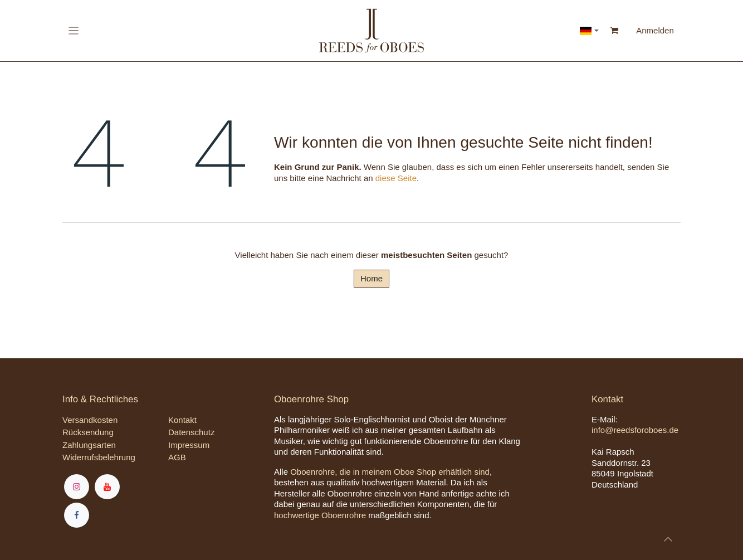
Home (372, 278)
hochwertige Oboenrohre (320, 515)
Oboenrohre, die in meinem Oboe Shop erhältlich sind (390, 472)
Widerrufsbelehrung (99, 457)
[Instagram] (77, 487)
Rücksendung (88, 432)
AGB (177, 457)
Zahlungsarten (89, 445)
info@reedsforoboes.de (635, 430)
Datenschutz (191, 432)
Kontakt (182, 420)
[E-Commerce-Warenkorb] (614, 31)
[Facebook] (77, 515)
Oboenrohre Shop (311, 399)
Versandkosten (90, 420)
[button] (668, 539)
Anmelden (655, 30)
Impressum (189, 445)
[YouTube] (107, 487)
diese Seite (396, 178)
